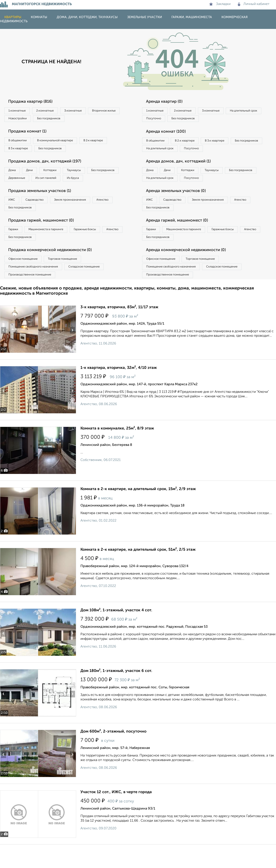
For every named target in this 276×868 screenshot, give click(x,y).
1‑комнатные (19, 111)
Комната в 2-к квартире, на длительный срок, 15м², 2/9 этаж (138, 513)
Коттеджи (60, 175)
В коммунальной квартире (62, 143)
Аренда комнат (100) (169, 134)
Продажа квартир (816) (34, 102)
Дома (14, 175)
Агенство (119, 216)
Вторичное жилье (23, 120)
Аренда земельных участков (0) (180, 206)
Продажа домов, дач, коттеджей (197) (49, 166)
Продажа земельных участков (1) (44, 206)
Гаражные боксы (97, 248)
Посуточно (198, 120)
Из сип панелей (92, 184)
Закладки (220, 4)
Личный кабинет (254, 4)
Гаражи (15, 248)
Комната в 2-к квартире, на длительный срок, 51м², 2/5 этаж (138, 573)
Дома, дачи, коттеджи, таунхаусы (87, 17)
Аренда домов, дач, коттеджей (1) (182, 175)
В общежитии (20, 143)
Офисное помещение (26, 280)
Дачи (35, 175)
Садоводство (41, 216)
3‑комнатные (84, 111)
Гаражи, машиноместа (192, 17)
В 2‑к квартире (106, 143)
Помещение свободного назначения (36, 288)
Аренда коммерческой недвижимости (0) (190, 270)
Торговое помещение (71, 280)
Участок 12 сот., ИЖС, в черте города (116, 816)
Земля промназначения (81, 216)
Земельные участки (145, 17)
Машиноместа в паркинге (52, 248)
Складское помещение (93, 288)
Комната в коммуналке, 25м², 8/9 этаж (117, 452)
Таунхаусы (89, 175)
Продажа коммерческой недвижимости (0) (55, 270)
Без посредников (95, 120)
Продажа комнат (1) (30, 134)
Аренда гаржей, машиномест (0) (181, 238)
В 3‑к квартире (20, 152)
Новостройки (59, 120)
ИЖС (13, 216)
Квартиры (13, 17)
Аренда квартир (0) (167, 102)
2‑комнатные (52, 111)
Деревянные (57, 184)
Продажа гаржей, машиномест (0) (45, 238)
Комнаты (39, 17)
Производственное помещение (33, 297)
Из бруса (16, 193)
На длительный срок (162, 120)
